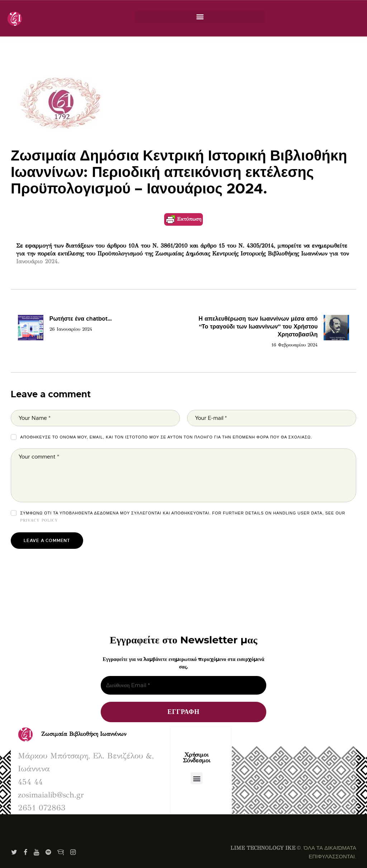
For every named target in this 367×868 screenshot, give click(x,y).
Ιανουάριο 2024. (38, 261)
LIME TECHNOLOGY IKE (263, 848)
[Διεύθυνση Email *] (183, 685)
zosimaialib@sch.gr (51, 795)
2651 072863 (42, 808)
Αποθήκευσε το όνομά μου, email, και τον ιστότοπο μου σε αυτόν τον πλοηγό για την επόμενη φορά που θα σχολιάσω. (166, 437)
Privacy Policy (39, 520)
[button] (200, 17)
